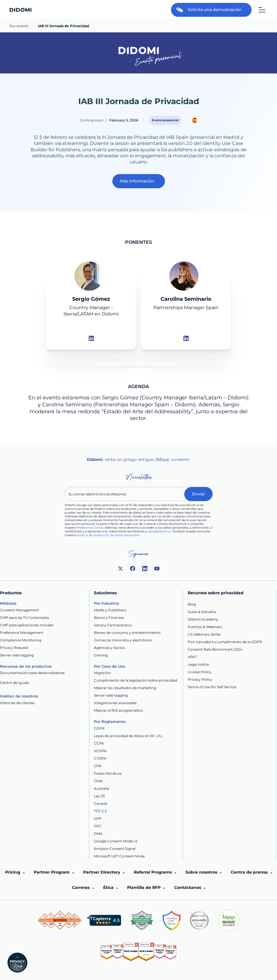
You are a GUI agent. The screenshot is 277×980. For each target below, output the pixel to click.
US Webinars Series (204, 634)
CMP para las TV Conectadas (25, 618)
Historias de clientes (17, 703)
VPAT (192, 657)
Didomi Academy (203, 619)
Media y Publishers (110, 610)
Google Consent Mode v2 (116, 841)
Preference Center (90, 528)
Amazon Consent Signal (115, 849)
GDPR (99, 728)
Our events (19, 26)
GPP (98, 818)
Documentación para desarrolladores (32, 673)
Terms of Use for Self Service (212, 687)
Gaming (101, 655)
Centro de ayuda (14, 683)
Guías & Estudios (202, 612)
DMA (98, 834)
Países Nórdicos (108, 773)
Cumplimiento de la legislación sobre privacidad (135, 680)
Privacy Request (14, 648)
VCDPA (100, 751)
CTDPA (100, 758)
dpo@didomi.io (159, 531)
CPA (98, 766)
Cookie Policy (200, 672)
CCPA (99, 743)
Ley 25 (99, 796)
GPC (98, 826)
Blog (192, 604)
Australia (101, 788)
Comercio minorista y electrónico (123, 640)
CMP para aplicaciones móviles (27, 625)
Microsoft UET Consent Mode (119, 856)
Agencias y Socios (109, 648)
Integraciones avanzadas (115, 703)
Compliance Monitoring (21, 640)
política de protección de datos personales (108, 535)
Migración (102, 673)
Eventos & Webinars (205, 627)
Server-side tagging (17, 655)
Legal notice (198, 664)
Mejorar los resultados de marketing (125, 688)
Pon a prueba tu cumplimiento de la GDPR (225, 642)
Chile (98, 781)
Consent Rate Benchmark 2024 (215, 649)
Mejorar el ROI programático (118, 710)
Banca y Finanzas (109, 618)
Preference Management (22, 633)
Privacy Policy (200, 679)
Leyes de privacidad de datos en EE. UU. (128, 736)
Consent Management (19, 610)
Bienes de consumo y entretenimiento (127, 633)
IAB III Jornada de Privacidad (63, 26)
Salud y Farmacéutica (113, 625)
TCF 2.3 (100, 811)
